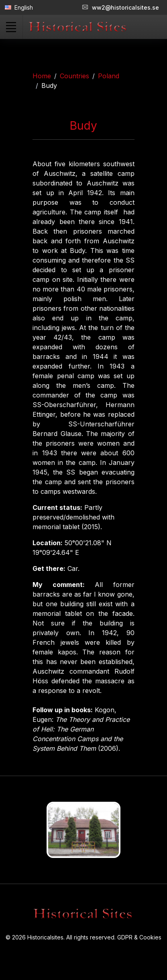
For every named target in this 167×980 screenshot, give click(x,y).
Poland (109, 76)
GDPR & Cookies (139, 937)
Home (42, 76)
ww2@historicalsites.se (121, 7)
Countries (74, 76)
